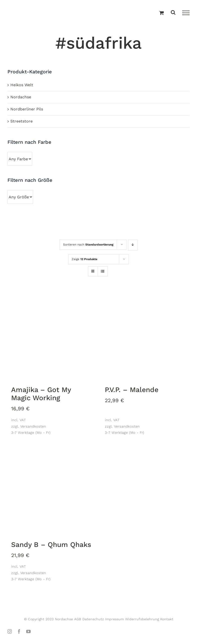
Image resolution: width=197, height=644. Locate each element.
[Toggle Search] (173, 13)
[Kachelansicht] (93, 267)
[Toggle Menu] (186, 13)
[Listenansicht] (103, 272)
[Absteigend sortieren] (133, 245)
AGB (78, 619)
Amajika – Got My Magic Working (41, 394)
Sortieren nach (88, 245)
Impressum (114, 619)
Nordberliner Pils (27, 109)
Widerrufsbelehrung (142, 619)
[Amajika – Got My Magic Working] (52, 336)
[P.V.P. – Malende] (145, 336)
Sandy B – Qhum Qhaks (51, 545)
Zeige (85, 259)
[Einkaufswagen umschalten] (162, 13)
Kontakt (167, 619)
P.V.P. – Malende (132, 390)
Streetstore (22, 121)
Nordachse (21, 97)
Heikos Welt (22, 85)
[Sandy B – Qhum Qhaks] (52, 491)
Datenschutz (93, 619)
